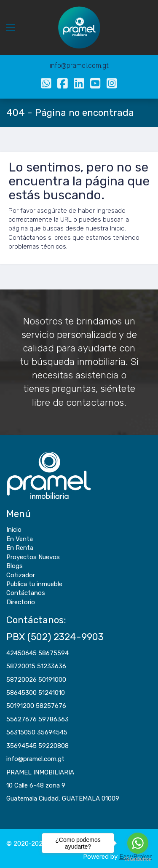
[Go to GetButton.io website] (138, 859)
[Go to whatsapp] (138, 843)
